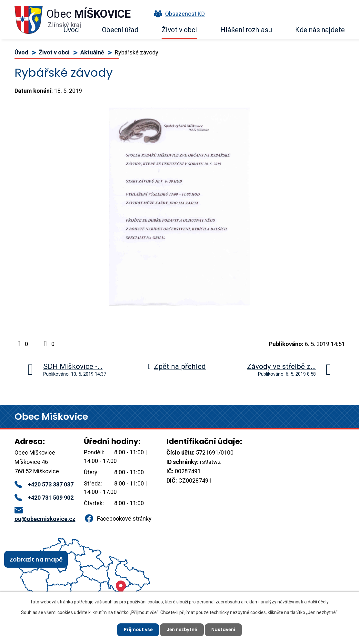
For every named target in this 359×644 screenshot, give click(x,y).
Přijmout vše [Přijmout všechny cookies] (137, 630)
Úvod (71, 30)
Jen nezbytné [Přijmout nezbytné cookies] (182, 630)
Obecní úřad (120, 30)
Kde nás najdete (320, 30)
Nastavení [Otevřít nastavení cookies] (225, 630)
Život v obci (179, 30)
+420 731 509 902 (44, 498)
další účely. (319, 601)
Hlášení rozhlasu (246, 30)
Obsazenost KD (178, 14)
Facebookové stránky (118, 519)
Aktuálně (92, 52)
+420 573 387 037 (44, 484)
